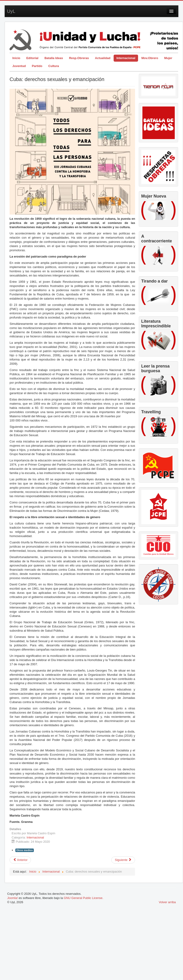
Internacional (126, 58)
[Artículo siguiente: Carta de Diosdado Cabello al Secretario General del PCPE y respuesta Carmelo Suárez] (123, 860)
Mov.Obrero (150, 58)
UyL (11, 11)
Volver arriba (167, 902)
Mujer (168, 58)
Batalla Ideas (54, 58)
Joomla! (13, 898)
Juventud (19, 66)
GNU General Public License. (84, 898)
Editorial (32, 58)
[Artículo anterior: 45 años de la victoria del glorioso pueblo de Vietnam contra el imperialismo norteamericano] (20, 860)
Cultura (54, 66)
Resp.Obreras (79, 58)
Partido (37, 66)
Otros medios (25, 850)
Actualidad (103, 58)
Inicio (16, 58)
